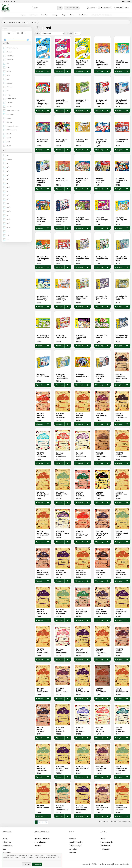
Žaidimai (33, 22)
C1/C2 (9, 235)
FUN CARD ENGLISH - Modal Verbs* (122, 533)
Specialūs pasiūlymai (42, 839)
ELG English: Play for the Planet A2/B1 (82, 180)
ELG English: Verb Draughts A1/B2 (122, 336)
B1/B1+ (9, 195)
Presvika (9, 134)
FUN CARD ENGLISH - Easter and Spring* (43, 494)
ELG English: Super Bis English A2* (102, 220)
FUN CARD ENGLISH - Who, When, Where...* (82, 808)
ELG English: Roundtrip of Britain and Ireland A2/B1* (42, 220)
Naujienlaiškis (105, 849)
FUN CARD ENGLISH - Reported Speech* (60, 730)
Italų (63, 15)
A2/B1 (9, 187)
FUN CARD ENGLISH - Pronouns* (40, 729)
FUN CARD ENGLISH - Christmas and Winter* (121, 416)
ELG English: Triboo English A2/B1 (81, 337)
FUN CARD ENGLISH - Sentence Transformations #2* (102, 731)
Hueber (9, 71)
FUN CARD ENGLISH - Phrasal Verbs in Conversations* (43, 652)
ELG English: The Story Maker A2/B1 (121, 298)
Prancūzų (33, 15)
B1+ (8, 203)
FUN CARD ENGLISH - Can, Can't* (101, 416)
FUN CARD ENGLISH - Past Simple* (121, 612)
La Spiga (10, 95)
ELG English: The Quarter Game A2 (102, 298)
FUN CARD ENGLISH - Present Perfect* (82, 690)
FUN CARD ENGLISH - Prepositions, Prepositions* (101, 652)
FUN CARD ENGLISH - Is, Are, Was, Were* (102, 533)
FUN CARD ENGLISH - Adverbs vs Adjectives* (61, 416)
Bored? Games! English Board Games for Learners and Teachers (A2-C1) (62, 65)
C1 (8, 231)
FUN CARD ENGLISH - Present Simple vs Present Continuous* (102, 692)
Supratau (37, 864)
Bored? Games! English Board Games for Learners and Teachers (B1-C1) (82, 65)
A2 (8, 183)
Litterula (9, 122)
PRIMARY (9, 159)
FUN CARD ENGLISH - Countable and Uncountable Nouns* (121, 457)
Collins (9, 118)
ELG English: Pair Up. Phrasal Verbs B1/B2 (42, 180)
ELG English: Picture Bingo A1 (62, 179)
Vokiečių (44, 15)
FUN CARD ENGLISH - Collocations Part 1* (41, 456)
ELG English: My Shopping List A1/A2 (101, 141)
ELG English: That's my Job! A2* (121, 220)
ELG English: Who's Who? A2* (82, 375)
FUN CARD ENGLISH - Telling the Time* (62, 768)
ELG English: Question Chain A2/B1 (122, 180)
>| (46, 822)
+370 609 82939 (9, 2)
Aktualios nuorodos (76, 842)
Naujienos (72, 839)
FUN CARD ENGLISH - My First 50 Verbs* (82, 572)
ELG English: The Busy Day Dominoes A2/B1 (62, 259)
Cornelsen (10, 114)
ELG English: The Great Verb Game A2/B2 (62, 298)
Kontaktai (126, 2)
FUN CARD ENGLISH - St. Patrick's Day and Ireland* (41, 769)
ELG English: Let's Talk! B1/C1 (82, 140)
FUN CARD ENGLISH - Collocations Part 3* (81, 456)
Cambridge (11, 56)
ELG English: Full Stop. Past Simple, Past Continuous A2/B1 (101, 104)
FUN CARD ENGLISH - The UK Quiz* (82, 768)
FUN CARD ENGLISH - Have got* (121, 494)
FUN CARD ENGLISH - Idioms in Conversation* (43, 533)
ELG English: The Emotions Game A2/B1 (102, 259)
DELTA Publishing (12, 130)
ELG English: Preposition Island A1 (100, 180)
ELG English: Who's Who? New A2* (101, 376)
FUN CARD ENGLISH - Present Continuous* (120, 652)
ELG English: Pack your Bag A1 (122, 140)
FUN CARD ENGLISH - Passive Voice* (42, 612)
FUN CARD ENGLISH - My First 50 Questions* (61, 573)
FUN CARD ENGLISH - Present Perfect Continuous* (43, 691)
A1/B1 (8, 175)
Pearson (9, 52)
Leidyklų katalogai (75, 846)
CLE (8, 79)
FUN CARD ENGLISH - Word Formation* (121, 808)
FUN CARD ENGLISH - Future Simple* (62, 494)
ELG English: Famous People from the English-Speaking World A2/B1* (63, 104)
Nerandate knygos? (72, 8)
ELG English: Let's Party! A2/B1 (62, 140)
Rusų (72, 15)
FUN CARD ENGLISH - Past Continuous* (62, 612)
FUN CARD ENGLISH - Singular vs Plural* (120, 730)
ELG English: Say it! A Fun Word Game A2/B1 (62, 220)
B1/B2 (9, 199)
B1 (8, 191)
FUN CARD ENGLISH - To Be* (43, 807)
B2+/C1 (9, 227)
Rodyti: (71, 33)
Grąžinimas (7, 853)
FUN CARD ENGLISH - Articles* (80, 416)
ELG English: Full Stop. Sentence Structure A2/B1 (122, 102)
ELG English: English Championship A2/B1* (42, 103)
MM (8, 64)
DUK (4, 849)
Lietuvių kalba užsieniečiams (102, 15)
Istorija (5, 839)
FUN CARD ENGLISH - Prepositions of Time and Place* (82, 652)
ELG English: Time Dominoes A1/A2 (43, 336)
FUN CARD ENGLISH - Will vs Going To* (102, 808)
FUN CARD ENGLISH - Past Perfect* (82, 612)
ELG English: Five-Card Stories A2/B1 (82, 102)
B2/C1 (9, 223)
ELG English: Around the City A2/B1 (122, 63)
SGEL (8, 142)
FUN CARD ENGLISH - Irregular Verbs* (82, 533)
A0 (8, 155)
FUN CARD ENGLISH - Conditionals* (101, 455)
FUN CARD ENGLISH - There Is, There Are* (122, 768)
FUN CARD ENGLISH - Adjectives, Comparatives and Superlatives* (42, 418)
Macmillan (10, 60)
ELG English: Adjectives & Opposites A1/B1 (102, 63)
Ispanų (54, 15)
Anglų (22, 15)
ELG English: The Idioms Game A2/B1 (82, 298)
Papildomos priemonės (17, 22)
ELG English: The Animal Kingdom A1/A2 (43, 259)
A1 (8, 163)
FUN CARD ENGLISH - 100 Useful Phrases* (122, 376)
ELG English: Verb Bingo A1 (102, 336)
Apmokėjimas (8, 846)
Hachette (10, 83)
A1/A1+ (9, 167)
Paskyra (103, 839)
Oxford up (10, 87)
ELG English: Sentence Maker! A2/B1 (82, 220)
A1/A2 (9, 171)
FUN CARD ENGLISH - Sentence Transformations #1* (82, 731)
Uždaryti (27, 864)
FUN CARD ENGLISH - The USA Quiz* (101, 768)
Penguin (9, 106)
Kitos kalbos (83, 15)
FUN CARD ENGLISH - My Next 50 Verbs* (121, 572)
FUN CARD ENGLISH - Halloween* (100, 494)
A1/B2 (9, 179)
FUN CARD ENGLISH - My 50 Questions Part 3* (42, 573)
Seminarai (73, 853)
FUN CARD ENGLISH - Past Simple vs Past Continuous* (101, 612)
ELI (8, 91)
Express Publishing (12, 48)
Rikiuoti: (38, 33)
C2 (8, 239)
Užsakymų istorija (107, 842)
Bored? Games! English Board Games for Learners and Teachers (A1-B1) (43, 65)
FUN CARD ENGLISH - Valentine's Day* (62, 808)
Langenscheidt (12, 99)
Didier (9, 75)
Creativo (10, 103)
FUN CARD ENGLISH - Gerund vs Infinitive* (80, 495)
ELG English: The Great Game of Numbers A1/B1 (42, 298)
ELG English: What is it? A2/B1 (43, 375)
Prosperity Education (13, 126)
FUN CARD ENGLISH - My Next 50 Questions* (101, 573)
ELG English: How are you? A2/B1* (43, 140)
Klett (8, 67)
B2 (8, 215)
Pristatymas (7, 842)
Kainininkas (73, 849)
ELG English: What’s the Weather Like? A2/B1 (62, 377)
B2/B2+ (9, 219)
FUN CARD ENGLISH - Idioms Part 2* (62, 533)
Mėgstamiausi (105, 846)
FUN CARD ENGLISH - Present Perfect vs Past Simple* (62, 691)
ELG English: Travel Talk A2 (61, 336)
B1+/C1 (9, 211)
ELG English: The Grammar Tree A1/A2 (121, 259)
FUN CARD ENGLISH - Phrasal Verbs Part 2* (61, 652)
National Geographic (13, 110)
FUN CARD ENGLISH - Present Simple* (122, 690)
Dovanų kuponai (40, 842)
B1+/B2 (9, 207)
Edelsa (9, 138)
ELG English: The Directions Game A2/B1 (82, 259)
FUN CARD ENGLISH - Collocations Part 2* (61, 456)
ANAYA (9, 146)
